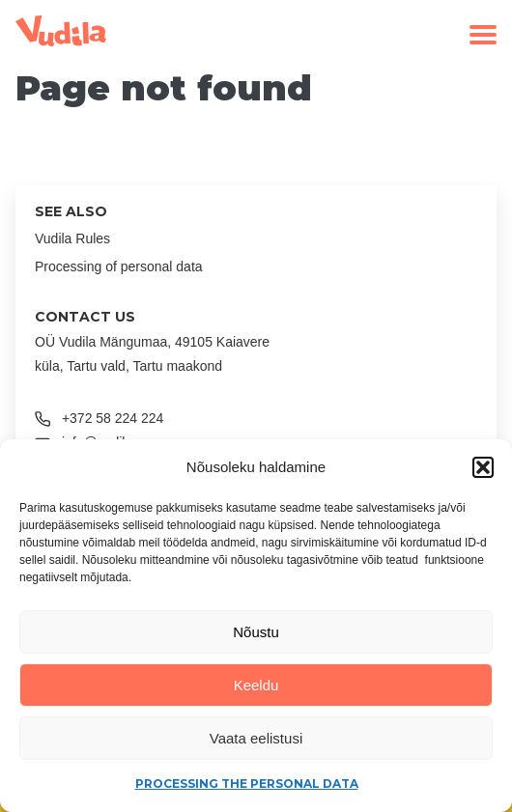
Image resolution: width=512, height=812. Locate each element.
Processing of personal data (119, 266)
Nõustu (256, 632)
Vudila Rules (72, 238)
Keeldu (256, 685)
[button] (483, 467)
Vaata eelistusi (256, 738)
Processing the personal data (247, 784)
